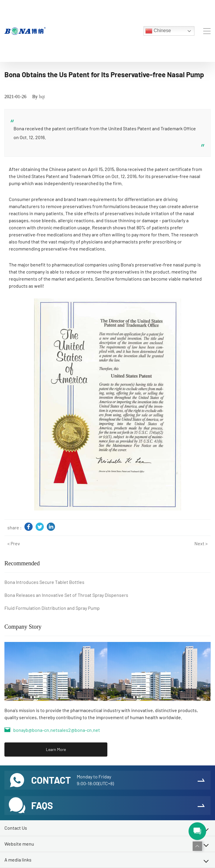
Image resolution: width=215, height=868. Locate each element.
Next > (201, 543)
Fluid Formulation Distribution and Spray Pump (52, 608)
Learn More (56, 749)
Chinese (158, 31)
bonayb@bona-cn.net (35, 730)
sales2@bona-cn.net (79, 730)
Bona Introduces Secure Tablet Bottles (44, 582)
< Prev (14, 543)
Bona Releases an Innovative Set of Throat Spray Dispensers (66, 595)
